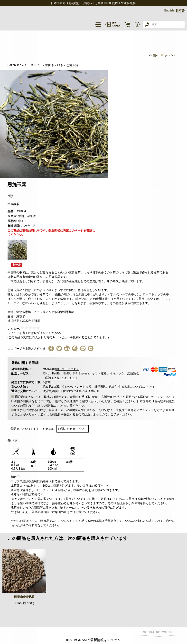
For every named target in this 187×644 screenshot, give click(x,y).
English (169, 10)
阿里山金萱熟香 (24, 597)
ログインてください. (47, 333)
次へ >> (170, 55)
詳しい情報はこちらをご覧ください (61, 406)
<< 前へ (154, 55)
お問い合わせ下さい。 (73, 429)
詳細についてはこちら (61, 378)
